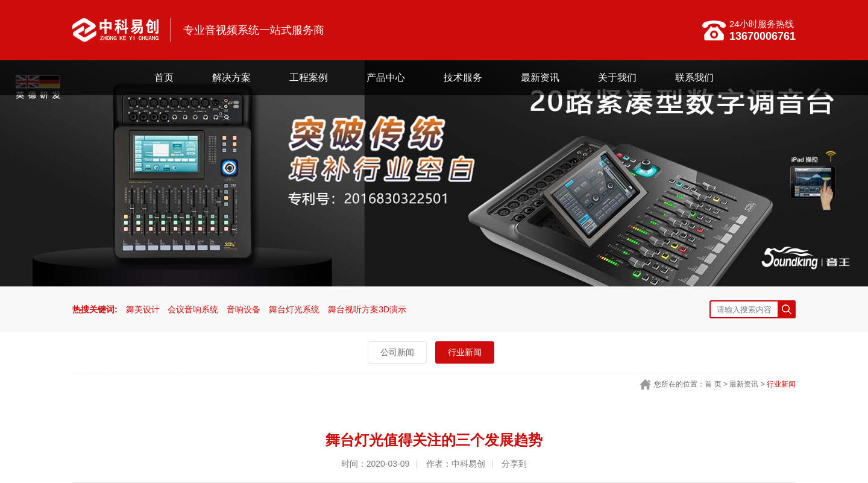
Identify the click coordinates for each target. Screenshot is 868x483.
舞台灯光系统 (294, 309)
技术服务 (463, 77)
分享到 (514, 464)
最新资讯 (540, 77)
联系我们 (694, 77)
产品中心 (386, 77)
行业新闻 (465, 352)
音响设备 (244, 309)
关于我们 (617, 77)
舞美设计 (143, 309)
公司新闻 (397, 352)
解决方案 (231, 77)
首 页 (713, 384)
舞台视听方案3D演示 (367, 309)
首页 (164, 77)
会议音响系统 (193, 309)
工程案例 (309, 77)
